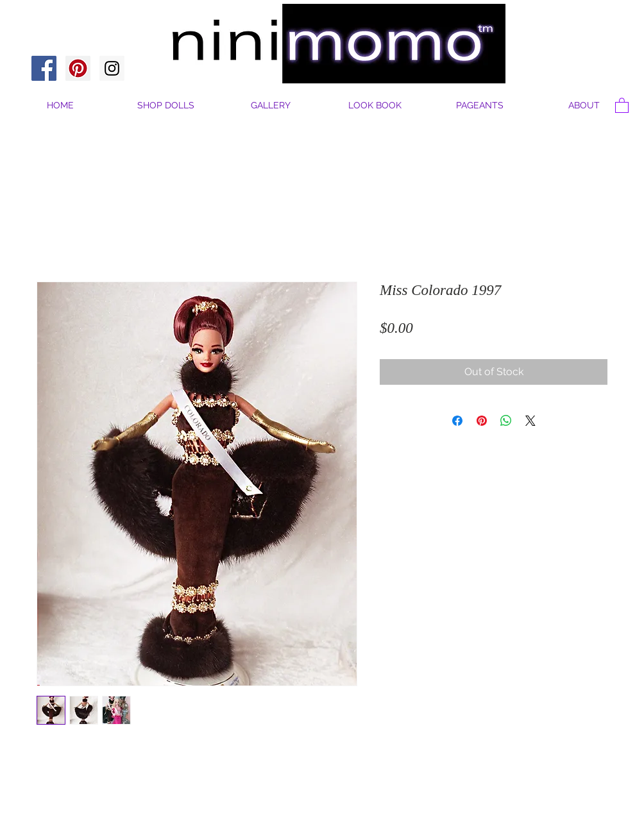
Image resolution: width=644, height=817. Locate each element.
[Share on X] (530, 421)
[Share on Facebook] (457, 421)
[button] (584, 105)
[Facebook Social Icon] (44, 68)
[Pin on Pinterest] (482, 421)
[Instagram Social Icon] (112, 68)
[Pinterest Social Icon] (78, 68)
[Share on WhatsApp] (506, 421)
